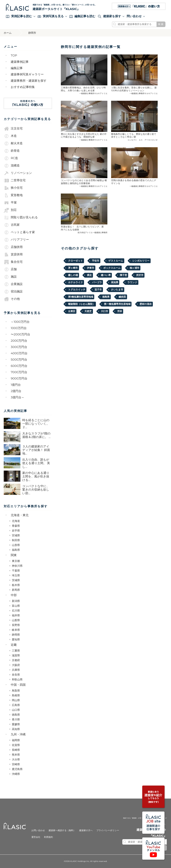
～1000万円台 (20, 322)
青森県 (16, 526)
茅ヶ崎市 (73, 268)
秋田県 (16, 540)
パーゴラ (97, 282)
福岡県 (16, 740)
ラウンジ (132, 282)
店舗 (10, 269)
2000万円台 (19, 341)
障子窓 (123, 275)
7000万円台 (19, 372)
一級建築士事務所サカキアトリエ (93, 93)
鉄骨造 (12, 151)
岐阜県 (16, 630)
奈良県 (16, 675)
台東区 (72, 311)
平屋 (10, 203)
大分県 (16, 759)
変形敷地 (13, 195)
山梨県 (16, 620)
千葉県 (16, 571)
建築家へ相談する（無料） (62, 830)
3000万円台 (19, 347)
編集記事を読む (82, 16)
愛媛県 (16, 724)
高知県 (16, 729)
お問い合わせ (38, 830)
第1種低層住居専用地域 (81, 297)
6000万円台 (19, 366)
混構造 (12, 166)
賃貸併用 (13, 255)
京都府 (16, 660)
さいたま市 (117, 290)
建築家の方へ (86, 830)
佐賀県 (16, 745)
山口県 (16, 710)
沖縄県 (16, 774)
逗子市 (98, 290)
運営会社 (36, 837)
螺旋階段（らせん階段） (81, 304)
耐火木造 (13, 144)
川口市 (105, 311)
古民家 (12, 225)
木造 (10, 136)
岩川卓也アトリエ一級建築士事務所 (92, 233)
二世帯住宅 (15, 181)
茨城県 (16, 580)
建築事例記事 (20, 62)
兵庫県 (16, 670)
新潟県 (16, 601)
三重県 (16, 651)
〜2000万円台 (20, 335)
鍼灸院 (122, 297)
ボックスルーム (112, 268)
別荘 (10, 210)
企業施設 (13, 284)
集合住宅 (13, 262)
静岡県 (16, 635)
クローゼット (75, 261)
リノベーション (18, 173)
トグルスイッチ (77, 290)
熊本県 (16, 755)
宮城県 (16, 535)
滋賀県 (16, 655)
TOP (14, 56)
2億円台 (16, 391)
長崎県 (16, 750)
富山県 (16, 606)
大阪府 (16, 665)
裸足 (89, 275)
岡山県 (16, 700)
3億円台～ (18, 398)
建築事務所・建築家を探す (29, 81)
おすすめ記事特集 (23, 87)
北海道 (16, 521)
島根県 (16, 695)
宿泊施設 (13, 292)
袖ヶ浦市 (134, 268)
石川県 (16, 611)
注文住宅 (13, 129)
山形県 (16, 545)
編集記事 (17, 68)
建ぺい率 (106, 275)
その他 (12, 299)
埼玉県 (16, 575)
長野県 (16, 625)
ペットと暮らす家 (19, 232)
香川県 (16, 719)
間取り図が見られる (21, 218)
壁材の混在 (146, 304)
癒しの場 (73, 275)
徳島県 (16, 715)
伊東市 (91, 268)
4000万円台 (19, 353)
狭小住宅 (13, 188)
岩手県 (16, 531)
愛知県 (16, 639)
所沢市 (140, 275)
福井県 (16, 615)
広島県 (16, 705)
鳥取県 (16, 691)
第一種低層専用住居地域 (117, 304)
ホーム (8, 33)
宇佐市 (96, 261)
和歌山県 (17, 679)
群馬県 (16, 590)
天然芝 (88, 311)
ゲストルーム (116, 261)
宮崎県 (16, 764)
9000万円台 (19, 379)
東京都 (16, 561)
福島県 (16, 550)
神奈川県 (17, 566)
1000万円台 (19, 328)
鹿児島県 (17, 769)
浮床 (120, 311)
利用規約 (48, 837)
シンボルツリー (141, 261)
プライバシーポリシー (108, 830)
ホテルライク (75, 282)
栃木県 (16, 585)
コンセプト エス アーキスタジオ (143, 140)
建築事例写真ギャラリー (27, 75)
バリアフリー (16, 240)
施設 (10, 277)
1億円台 (16, 385)
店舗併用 (13, 247)
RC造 (11, 158)
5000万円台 (19, 360)
